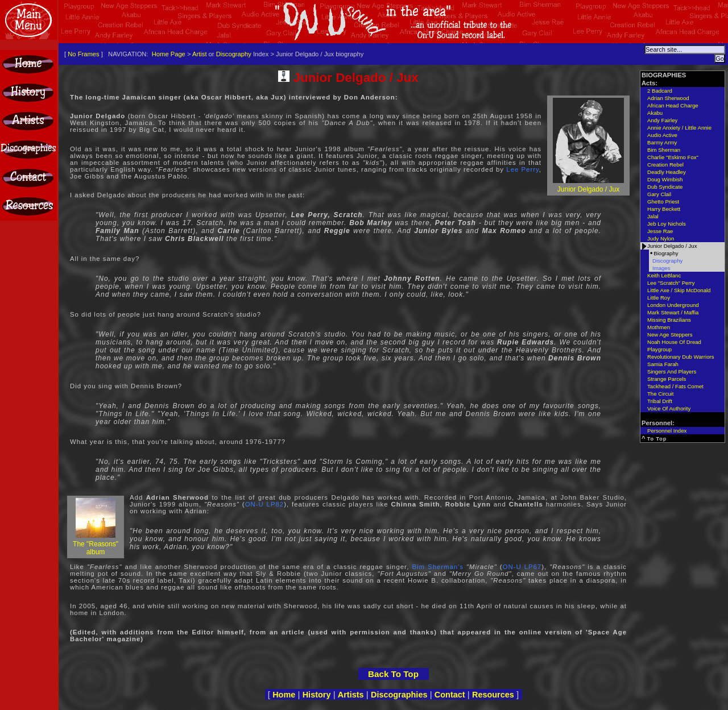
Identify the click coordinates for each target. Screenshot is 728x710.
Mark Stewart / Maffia (673, 312)
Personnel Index (667, 431)
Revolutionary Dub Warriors (681, 357)
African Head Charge (673, 105)
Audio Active (662, 135)
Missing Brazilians (669, 320)
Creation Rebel (665, 165)
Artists (351, 695)
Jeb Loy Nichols (667, 224)
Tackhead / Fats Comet (675, 386)
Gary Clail (659, 194)
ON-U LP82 (265, 504)
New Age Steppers (670, 335)
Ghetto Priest (663, 202)
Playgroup (659, 349)
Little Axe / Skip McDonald (679, 290)
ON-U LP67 (522, 567)
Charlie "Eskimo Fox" (673, 157)
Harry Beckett (664, 209)
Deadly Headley (667, 172)
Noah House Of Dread (674, 342)
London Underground (673, 305)
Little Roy (659, 298)
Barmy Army (662, 142)
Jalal (653, 216)
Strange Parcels (667, 379)
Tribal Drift (660, 401)
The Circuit (660, 394)
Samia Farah (663, 364)
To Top (657, 439)
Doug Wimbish (665, 179)
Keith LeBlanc (664, 275)
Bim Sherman (664, 150)
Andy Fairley (662, 120)
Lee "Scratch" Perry (671, 283)
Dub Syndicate (665, 187)
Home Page (169, 54)
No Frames (83, 54)
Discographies (399, 695)
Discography (234, 54)
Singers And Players (672, 371)
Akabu (655, 113)
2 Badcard (660, 91)
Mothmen (659, 327)
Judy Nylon (661, 238)
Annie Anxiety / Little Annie (679, 128)
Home (284, 695)
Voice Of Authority (669, 408)
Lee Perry (523, 169)
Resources (493, 695)
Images (661, 268)
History (317, 695)
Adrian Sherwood (668, 98)
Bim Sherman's (438, 567)
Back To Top (393, 674)
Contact (450, 695)
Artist (199, 54)
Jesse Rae (660, 231)
